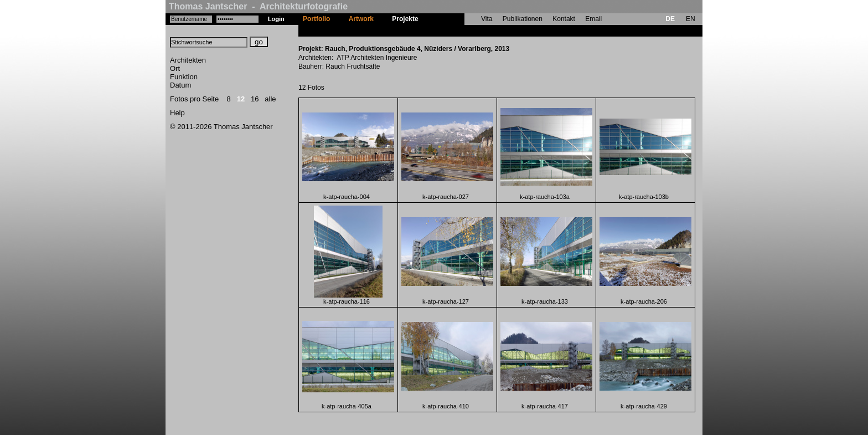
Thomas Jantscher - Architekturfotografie (258, 6)
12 (241, 99)
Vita (487, 19)
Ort (175, 68)
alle (270, 99)
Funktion (184, 77)
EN (691, 19)
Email (593, 19)
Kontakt (564, 19)
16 (255, 99)
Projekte (405, 19)
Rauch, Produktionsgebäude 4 (475, 30)
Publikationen (523, 19)
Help (177, 113)
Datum (180, 85)
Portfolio (316, 19)
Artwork (361, 19)
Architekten (188, 60)
